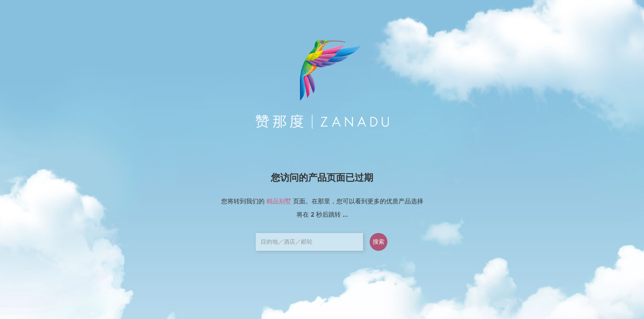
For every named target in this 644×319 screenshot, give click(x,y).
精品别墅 (279, 201)
